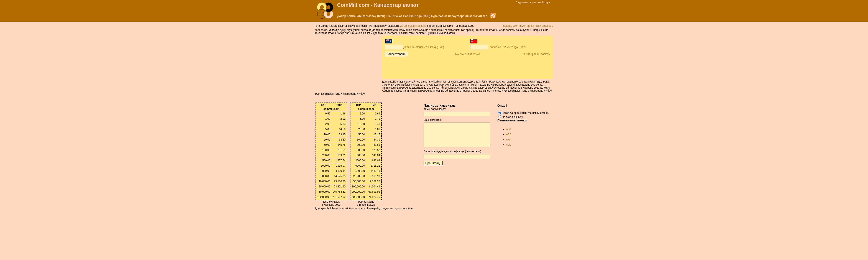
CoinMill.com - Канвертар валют (378, 5)
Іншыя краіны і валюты (537, 54)
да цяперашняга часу (413, 26)
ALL (508, 145)
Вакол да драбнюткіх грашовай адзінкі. (525, 113)
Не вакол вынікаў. (513, 117)
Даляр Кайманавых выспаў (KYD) (424, 47)
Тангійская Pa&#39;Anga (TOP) (507, 47)
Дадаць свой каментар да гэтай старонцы (528, 26)
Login (547, 2)
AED (509, 134)
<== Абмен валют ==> (467, 54)
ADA (509, 129)
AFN (509, 140)
